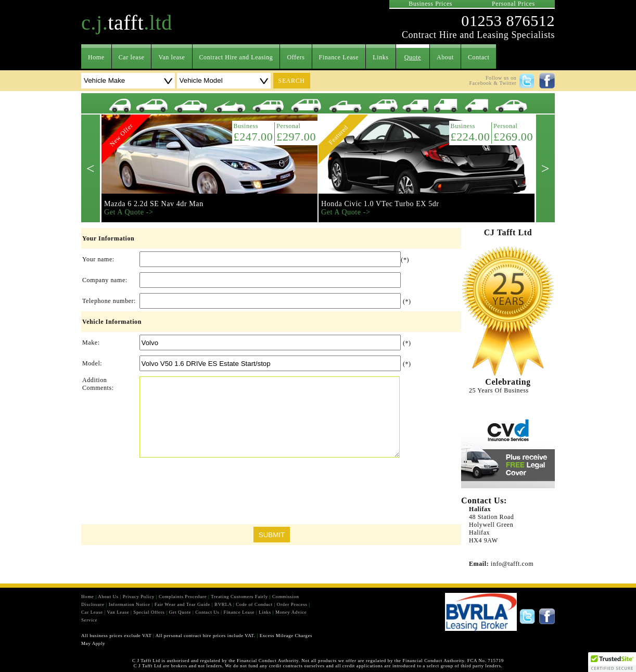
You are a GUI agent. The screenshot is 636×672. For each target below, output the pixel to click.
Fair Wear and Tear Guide (182, 604)
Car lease (132, 57)
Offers (296, 57)
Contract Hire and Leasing (236, 57)
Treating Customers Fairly (239, 597)
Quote (413, 57)
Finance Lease (339, 57)
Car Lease (92, 612)
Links (380, 57)
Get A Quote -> (129, 212)
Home (96, 57)
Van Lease (118, 612)
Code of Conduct (254, 604)
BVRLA (223, 604)
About (445, 57)
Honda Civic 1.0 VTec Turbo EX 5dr (380, 204)
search (292, 81)
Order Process (292, 604)
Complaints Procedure (183, 597)
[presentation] (271, 493)
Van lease (171, 57)
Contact (479, 57)
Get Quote (180, 612)
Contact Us (207, 612)
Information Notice (130, 604)
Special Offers (149, 612)
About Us (108, 597)
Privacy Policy (139, 597)
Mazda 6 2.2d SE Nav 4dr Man (154, 204)
